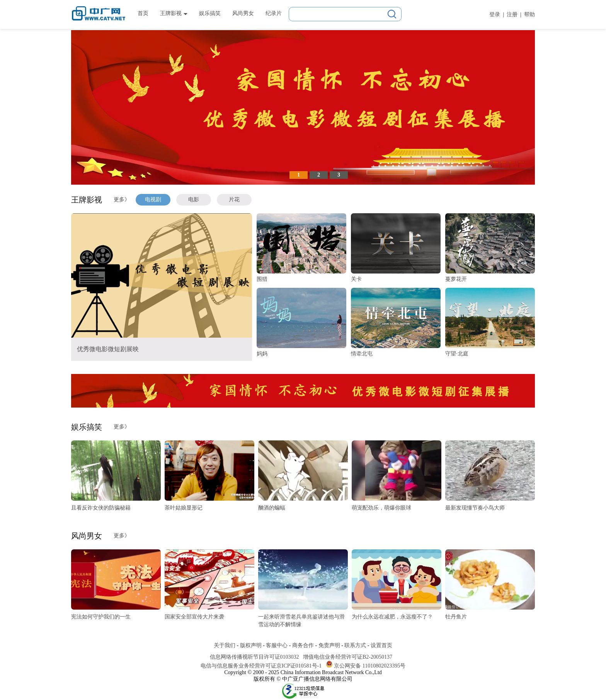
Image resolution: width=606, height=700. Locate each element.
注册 (512, 14)
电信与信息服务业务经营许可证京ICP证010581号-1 (261, 666)
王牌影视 (174, 13)
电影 (194, 200)
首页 (143, 13)
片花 (234, 200)
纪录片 (274, 13)
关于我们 (225, 645)
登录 (495, 14)
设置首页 (381, 645)
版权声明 (251, 645)
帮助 (529, 14)
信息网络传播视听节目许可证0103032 (254, 657)
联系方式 (355, 645)
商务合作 (303, 645)
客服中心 (277, 645)
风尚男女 (243, 13)
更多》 (122, 200)
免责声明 (329, 645)
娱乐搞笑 (210, 13)
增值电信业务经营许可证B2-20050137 (348, 657)
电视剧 (153, 200)
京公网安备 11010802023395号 (370, 666)
